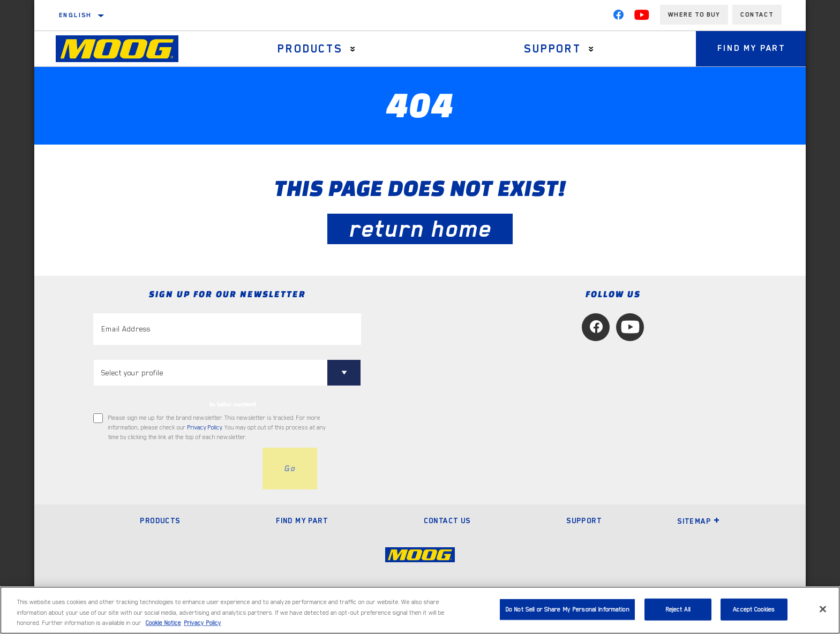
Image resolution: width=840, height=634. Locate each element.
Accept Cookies (754, 609)
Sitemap (699, 521)
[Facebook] (618, 17)
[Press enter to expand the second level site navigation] (353, 49)
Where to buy (694, 14)
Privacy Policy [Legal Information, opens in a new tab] (202, 623)
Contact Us (447, 520)
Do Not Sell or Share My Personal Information (567, 609)
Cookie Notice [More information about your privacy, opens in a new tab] (163, 623)
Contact (757, 14)
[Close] (823, 609)
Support (553, 49)
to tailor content (233, 404)
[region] (420, 610)
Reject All (678, 609)
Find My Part (751, 49)
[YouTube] (642, 17)
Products (310, 49)
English (76, 15)
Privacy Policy (205, 428)
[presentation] (175, 469)
